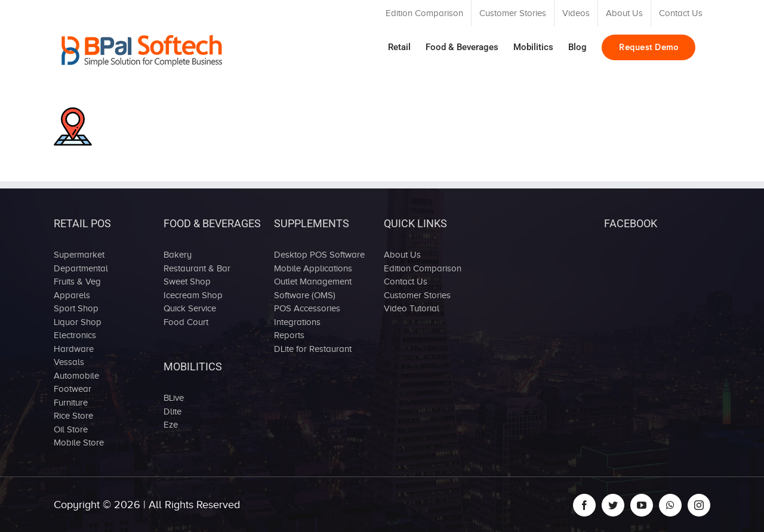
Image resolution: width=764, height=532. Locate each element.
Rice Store (73, 416)
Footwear (73, 389)
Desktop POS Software (319, 255)
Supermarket (79, 255)
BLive (174, 398)
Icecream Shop (193, 295)
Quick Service (190, 308)
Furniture (71, 403)
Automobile (76, 376)
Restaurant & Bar (197, 268)
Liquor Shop (78, 322)
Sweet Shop (187, 282)
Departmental (81, 268)
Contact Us (406, 282)
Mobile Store (79, 443)
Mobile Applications (313, 268)
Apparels (72, 295)
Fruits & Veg (77, 282)
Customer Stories (417, 295)
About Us (402, 255)
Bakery (178, 255)
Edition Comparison (423, 268)
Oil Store (71, 429)
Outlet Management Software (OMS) (313, 288)
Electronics (75, 335)
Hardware (74, 349)
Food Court (186, 322)
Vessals (69, 362)
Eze (171, 425)
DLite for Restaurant (313, 349)
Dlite (172, 412)
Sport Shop (76, 308)
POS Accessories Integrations (307, 315)
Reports (289, 335)
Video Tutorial (412, 308)
